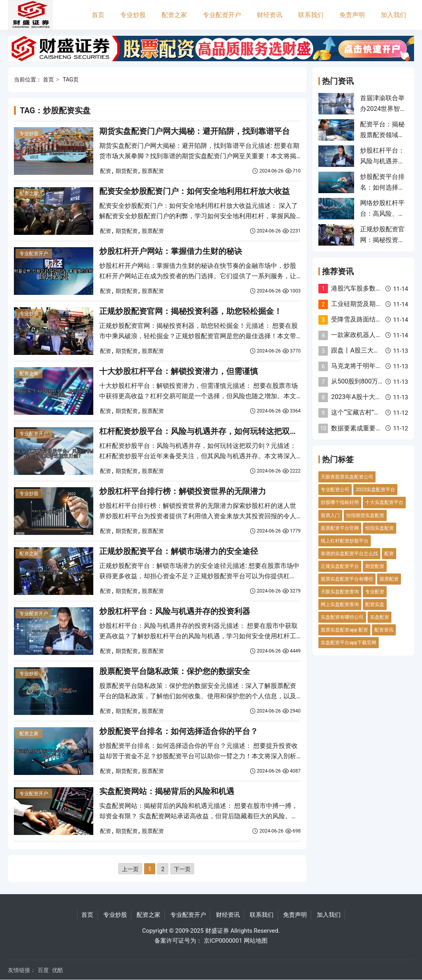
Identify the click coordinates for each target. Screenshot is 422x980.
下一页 (182, 869)
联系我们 (311, 15)
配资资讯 (384, 630)
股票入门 (330, 515)
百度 (43, 970)
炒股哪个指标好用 (340, 502)
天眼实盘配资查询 (340, 592)
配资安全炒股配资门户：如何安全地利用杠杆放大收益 (195, 191)
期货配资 (127, 171)
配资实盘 (375, 604)
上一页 (130, 869)
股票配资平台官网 (340, 528)
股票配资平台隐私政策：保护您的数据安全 (175, 671)
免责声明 (352, 15)
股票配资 (153, 171)
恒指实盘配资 (380, 528)
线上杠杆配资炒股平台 (345, 541)
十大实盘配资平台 (384, 502)
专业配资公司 (335, 490)
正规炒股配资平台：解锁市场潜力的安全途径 (179, 551)
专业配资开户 (222, 15)
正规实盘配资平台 (340, 566)
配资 (106, 171)
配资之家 (174, 15)
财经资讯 (270, 15)
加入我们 (393, 15)
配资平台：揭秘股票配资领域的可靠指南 (382, 135)
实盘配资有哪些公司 (342, 617)
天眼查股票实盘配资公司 (347, 477)
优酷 (58, 970)
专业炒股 (133, 15)
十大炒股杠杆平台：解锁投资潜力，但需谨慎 (179, 371)
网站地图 (256, 941)
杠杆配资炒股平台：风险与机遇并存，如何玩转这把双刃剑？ (206, 431)
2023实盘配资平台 (375, 490)
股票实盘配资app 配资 (344, 630)
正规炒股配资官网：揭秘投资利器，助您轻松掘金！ (191, 311)
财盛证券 (217, 931)
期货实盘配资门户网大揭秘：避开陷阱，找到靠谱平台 (195, 131)
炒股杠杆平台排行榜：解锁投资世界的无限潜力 (183, 491)
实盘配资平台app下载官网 (349, 643)
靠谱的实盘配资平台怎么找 (349, 554)
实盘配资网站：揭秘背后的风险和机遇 (167, 791)
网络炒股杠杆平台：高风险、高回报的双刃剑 (382, 213)
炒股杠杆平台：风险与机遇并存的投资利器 (175, 611)
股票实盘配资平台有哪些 (347, 579)
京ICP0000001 (223, 941)
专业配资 (375, 592)
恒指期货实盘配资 (365, 515)
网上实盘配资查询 (340, 604)
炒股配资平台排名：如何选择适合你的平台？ (179, 731)
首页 (98, 15)
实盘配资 (380, 617)
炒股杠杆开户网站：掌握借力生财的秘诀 (171, 251)
